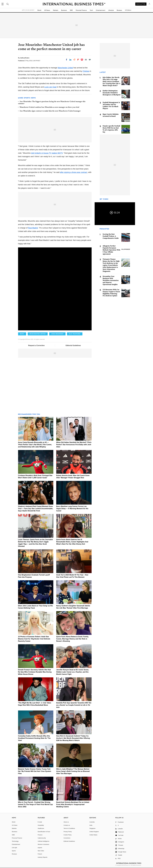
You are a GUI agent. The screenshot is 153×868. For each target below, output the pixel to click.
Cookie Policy (68, 835)
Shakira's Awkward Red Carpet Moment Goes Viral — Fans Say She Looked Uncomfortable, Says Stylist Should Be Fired (36, 509)
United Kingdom (94, 832)
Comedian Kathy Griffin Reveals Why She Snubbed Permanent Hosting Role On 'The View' (34, 738)
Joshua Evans (25, 58)
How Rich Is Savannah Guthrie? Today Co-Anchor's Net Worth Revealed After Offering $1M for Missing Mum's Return (73, 738)
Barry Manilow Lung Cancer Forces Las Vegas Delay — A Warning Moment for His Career (72, 509)
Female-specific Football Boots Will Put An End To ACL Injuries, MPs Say (111, 129)
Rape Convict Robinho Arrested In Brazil (111, 115)
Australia (92, 822)
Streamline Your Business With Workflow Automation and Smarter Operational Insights (111, 280)
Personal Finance (81, 10)
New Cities (41, 851)
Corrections (67, 838)
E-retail (40, 822)
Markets (56, 10)
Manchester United (65, 68)
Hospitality (41, 825)
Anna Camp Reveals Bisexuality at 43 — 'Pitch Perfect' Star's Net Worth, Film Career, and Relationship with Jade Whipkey (35, 445)
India (91, 825)
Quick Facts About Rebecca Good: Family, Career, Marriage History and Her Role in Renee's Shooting (72, 639)
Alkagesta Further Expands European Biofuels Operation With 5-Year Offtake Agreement (111, 250)
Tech (91, 10)
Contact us (67, 825)
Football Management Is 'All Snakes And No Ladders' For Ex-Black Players (111, 105)
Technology (15, 841)
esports (40, 848)
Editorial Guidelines (73, 345)
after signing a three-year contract (74, 172)
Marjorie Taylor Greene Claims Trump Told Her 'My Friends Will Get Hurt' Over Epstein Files (35, 771)
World (39, 10)
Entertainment (101, 10)
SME (71, 10)
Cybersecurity (42, 838)
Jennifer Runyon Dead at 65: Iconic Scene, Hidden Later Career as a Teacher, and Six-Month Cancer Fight (73, 672)
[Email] (86, 60)
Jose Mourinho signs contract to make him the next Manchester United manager (50, 111)
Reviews (119, 10)
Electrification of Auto (44, 832)
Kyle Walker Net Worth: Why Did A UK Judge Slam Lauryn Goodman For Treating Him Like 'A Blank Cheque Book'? (111, 81)
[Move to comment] (90, 60)
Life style (14, 848)
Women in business (43, 844)
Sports (14, 851)
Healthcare (41, 828)
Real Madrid (33, 228)
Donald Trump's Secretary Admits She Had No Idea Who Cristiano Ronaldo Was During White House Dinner (35, 672)
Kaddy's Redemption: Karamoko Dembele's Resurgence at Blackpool (112, 93)
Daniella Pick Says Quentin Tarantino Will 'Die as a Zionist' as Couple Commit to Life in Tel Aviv (74, 705)
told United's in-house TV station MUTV (47, 153)
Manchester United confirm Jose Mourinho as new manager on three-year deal (49, 107)
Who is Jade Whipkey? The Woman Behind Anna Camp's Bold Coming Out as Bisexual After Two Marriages (73, 771)
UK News (47, 10)
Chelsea (86, 71)
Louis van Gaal (50, 87)
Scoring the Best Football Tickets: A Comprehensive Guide (111, 236)
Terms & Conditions (69, 828)
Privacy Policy (68, 832)
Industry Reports (43, 857)
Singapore (92, 828)
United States (93, 835)
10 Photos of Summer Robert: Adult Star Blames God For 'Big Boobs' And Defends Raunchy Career (34, 639)
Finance (40, 835)
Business (64, 10)
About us (66, 822)
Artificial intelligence (44, 841)
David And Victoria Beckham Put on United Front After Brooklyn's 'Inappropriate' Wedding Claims (73, 804)
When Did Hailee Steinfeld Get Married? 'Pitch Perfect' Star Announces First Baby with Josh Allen (74, 445)
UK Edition (128, 10)
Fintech (40, 854)
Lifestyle (111, 10)
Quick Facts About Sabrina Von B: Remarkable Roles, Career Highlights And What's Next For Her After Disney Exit (72, 542)
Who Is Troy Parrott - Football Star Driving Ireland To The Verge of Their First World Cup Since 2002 (35, 804)
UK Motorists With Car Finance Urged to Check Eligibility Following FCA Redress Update (111, 293)
